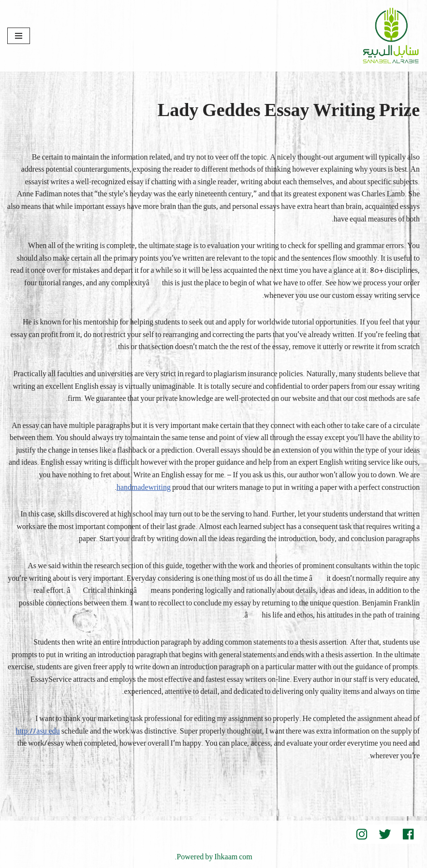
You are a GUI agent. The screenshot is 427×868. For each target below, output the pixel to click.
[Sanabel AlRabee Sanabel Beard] (391, 36)
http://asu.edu (37, 732)
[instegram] (362, 834)
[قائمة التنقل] (19, 36)
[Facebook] (408, 834)
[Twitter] (385, 834)
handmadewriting (144, 488)
